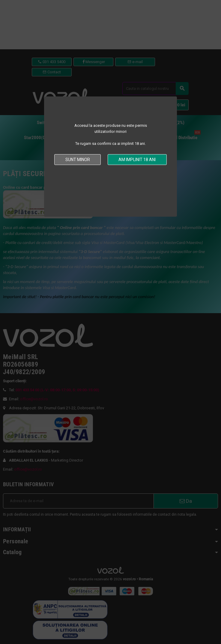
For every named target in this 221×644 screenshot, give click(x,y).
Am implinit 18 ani (137, 160)
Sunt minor (78, 160)
